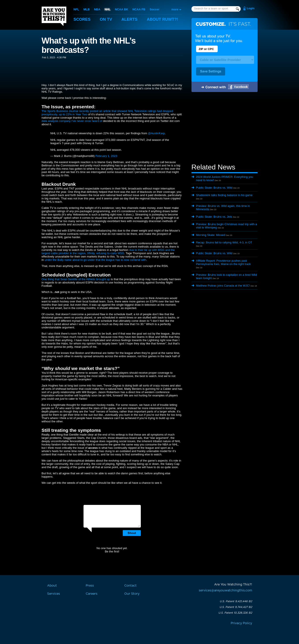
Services (54, 594)
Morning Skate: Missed (211, 235)
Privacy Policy (241, 623)
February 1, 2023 (106, 156)
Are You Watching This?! (54, 16)
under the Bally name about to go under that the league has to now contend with (95, 260)
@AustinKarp (156, 133)
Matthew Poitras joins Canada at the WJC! (223, 286)
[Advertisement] (225, 128)
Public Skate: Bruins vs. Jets (214, 217)
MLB (86, 9)
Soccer (154, 9)
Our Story (132, 594)
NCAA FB (138, 9)
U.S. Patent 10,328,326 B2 (235, 613)
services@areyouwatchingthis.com (225, 591)
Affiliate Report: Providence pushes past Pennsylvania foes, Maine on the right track (224, 262)
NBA (97, 9)
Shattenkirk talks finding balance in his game (224, 195)
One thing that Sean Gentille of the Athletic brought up (76, 279)
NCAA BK (121, 9)
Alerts (131, 19)
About (165, 19)
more (175, 9)
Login (251, 8)
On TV (107, 19)
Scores (82, 19)
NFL (76, 9)
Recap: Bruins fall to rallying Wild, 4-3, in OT (224, 242)
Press (90, 586)
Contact (130, 586)
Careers (92, 594)
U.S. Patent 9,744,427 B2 (236, 607)
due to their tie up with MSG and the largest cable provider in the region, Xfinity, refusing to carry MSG (108, 252)
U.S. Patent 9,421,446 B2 (236, 601)
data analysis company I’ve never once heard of (72, 121)
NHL (107, 9)
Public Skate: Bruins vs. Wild (214, 188)
